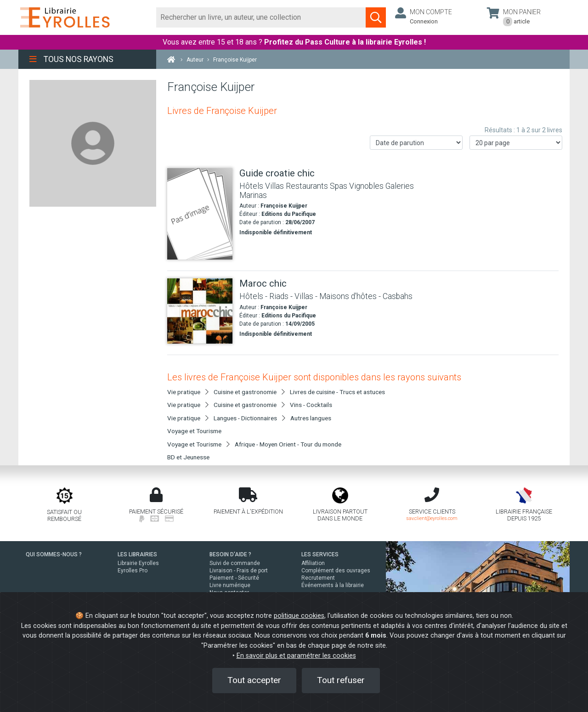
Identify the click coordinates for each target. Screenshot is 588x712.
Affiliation (313, 563)
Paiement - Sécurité (234, 578)
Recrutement (318, 578)
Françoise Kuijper (284, 206)
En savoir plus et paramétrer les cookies (296, 656)
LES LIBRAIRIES (137, 554)
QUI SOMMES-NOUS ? (54, 554)
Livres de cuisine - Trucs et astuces (337, 392)
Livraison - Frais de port (239, 571)
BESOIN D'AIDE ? (230, 554)
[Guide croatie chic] (200, 214)
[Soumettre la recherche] (376, 17)
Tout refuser (341, 680)
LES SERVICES (320, 554)
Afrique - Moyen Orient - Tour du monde (288, 444)
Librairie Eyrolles (138, 563)
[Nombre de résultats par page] (516, 143)
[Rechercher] (261, 17)
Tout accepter (254, 680)
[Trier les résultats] (416, 143)
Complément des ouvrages (336, 571)
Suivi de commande (235, 563)
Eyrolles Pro (133, 571)
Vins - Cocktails (311, 405)
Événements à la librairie (333, 585)
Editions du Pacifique (289, 214)
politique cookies (299, 616)
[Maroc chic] (200, 311)
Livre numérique (230, 585)
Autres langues (311, 418)
